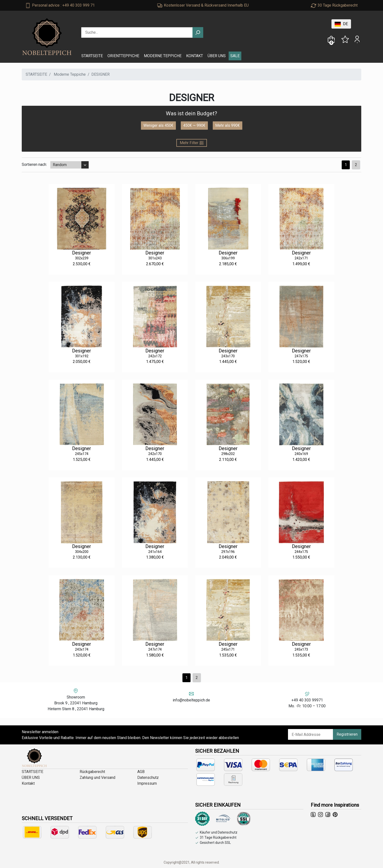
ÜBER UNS (217, 56)
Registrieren (347, 734)
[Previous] (356, 165)
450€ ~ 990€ (194, 125)
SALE (235, 56)
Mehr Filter (192, 143)
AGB (141, 772)
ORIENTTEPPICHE (123, 56)
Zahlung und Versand (97, 778)
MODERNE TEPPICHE (163, 56)
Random (60, 165)
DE (341, 24)
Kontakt (28, 783)
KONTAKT (195, 56)
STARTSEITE (92, 56)
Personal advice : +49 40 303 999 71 (63, 5)
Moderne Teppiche (70, 74)
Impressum (147, 783)
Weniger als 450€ (158, 125)
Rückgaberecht (92, 772)
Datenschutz (148, 778)
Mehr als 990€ (228, 125)
